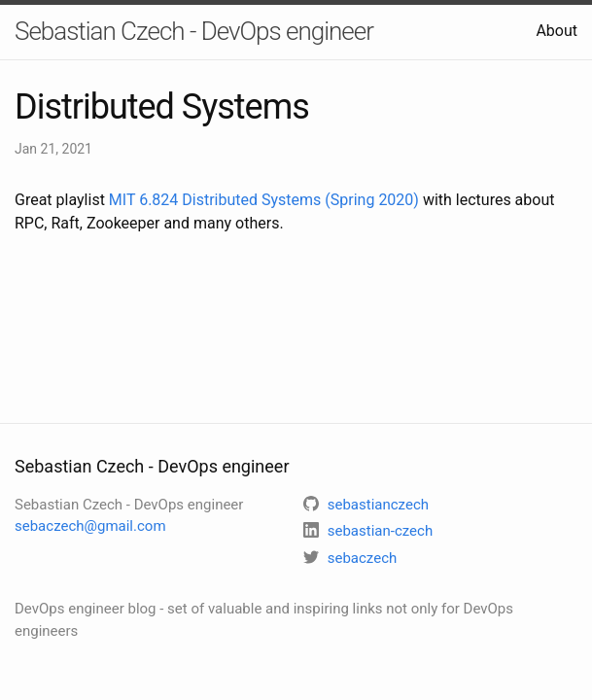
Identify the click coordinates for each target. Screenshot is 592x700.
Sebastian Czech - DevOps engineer (194, 31)
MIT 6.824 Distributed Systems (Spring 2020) (264, 200)
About (557, 31)
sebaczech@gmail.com (90, 526)
